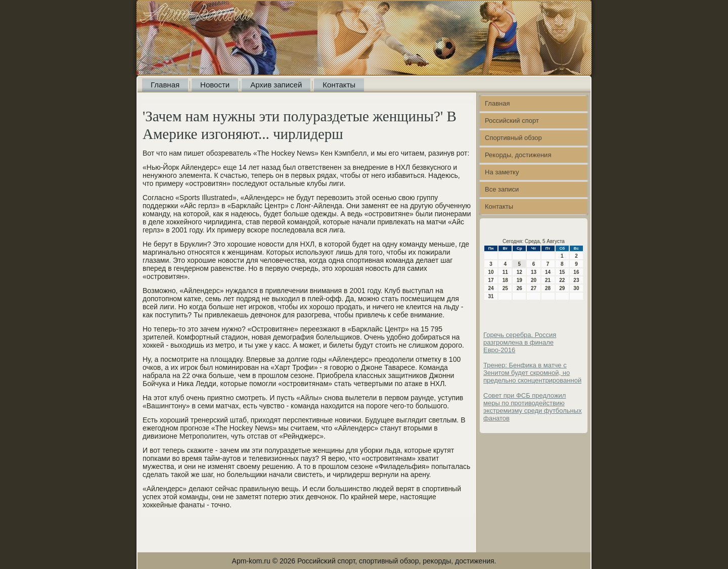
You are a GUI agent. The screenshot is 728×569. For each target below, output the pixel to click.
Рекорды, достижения (518, 155)
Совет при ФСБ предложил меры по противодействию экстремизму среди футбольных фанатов (533, 407)
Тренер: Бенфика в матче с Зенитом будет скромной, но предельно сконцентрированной (532, 373)
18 (505, 280)
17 (491, 280)
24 (491, 288)
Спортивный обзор (513, 138)
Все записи (502, 189)
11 (505, 272)
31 (491, 296)
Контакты (339, 85)
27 (534, 288)
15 (562, 272)
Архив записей (276, 85)
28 (548, 288)
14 (548, 272)
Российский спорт (512, 121)
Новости (215, 85)
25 (505, 288)
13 (534, 272)
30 (576, 288)
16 (576, 272)
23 (576, 280)
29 (562, 288)
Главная (165, 85)
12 (519, 272)
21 (548, 280)
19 (519, 280)
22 (562, 280)
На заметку (502, 172)
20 (534, 280)
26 (519, 288)
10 (491, 272)
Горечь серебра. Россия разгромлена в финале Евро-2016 (520, 342)
